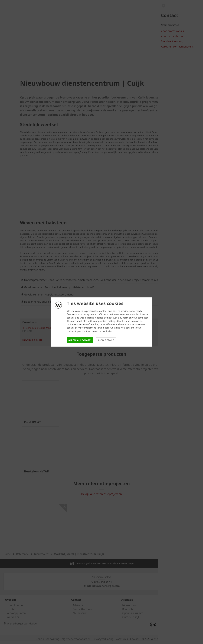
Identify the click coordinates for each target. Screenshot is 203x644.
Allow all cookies (80, 340)
